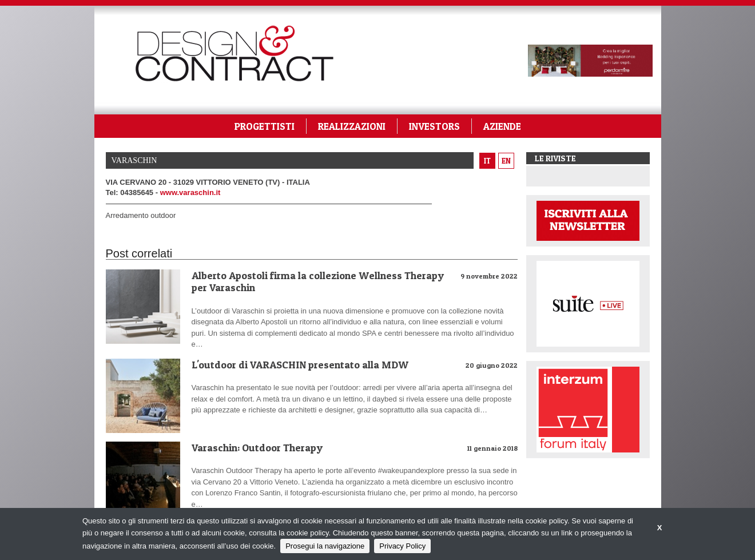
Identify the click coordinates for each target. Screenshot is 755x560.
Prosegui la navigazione (325, 546)
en (506, 161)
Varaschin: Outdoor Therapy (257, 448)
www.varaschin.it (190, 192)
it (487, 161)
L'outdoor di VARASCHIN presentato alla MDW (300, 365)
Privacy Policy (402, 546)
